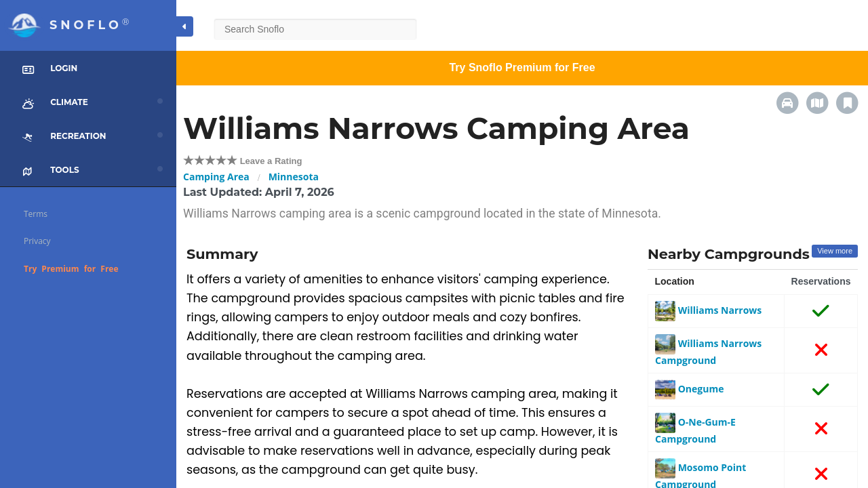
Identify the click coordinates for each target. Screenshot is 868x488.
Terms (36, 214)
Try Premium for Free (71, 269)
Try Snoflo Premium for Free (522, 67)
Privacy (37, 241)
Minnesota (294, 177)
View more (835, 251)
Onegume (689, 389)
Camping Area (216, 177)
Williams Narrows (708, 310)
